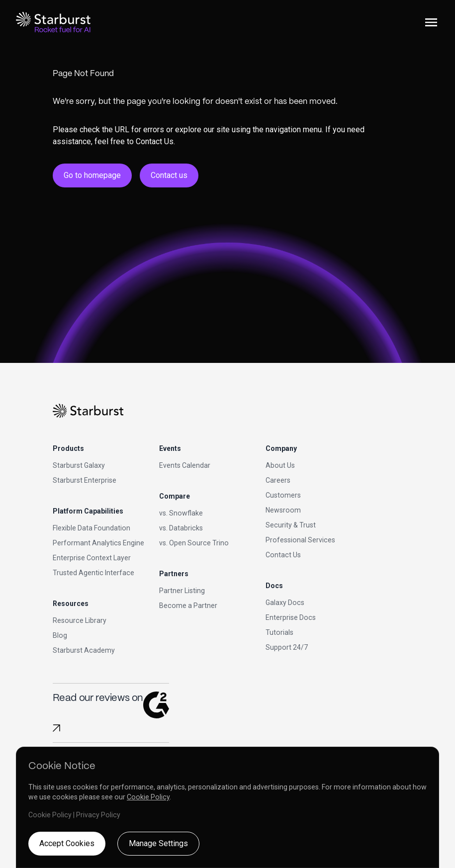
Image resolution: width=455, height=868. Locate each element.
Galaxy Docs (285, 603)
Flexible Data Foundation (91, 528)
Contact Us (283, 555)
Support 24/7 (287, 647)
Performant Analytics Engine (98, 543)
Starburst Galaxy (79, 465)
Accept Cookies (67, 843)
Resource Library (80, 620)
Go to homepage (92, 175)
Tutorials (279, 632)
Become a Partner (188, 606)
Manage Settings (158, 843)
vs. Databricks (181, 528)
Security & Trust (291, 525)
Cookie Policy (148, 797)
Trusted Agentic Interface (93, 573)
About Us (280, 465)
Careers (278, 480)
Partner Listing (182, 591)
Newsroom (283, 510)
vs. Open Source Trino (194, 543)
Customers (283, 495)
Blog (60, 635)
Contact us (169, 175)
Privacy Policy (98, 815)
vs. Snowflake (181, 513)
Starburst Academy (84, 650)
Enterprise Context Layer (92, 558)
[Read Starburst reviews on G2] (56, 728)
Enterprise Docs (291, 617)
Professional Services (300, 540)
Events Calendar (185, 465)
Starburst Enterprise (85, 480)
